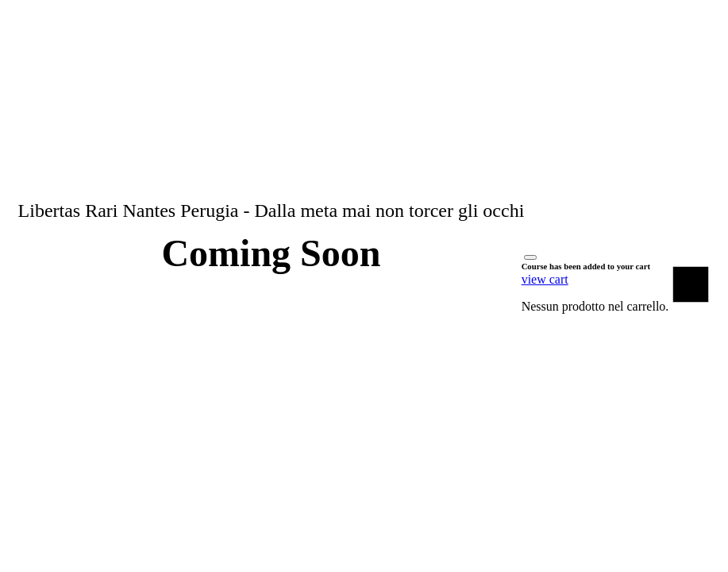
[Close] (530, 257)
